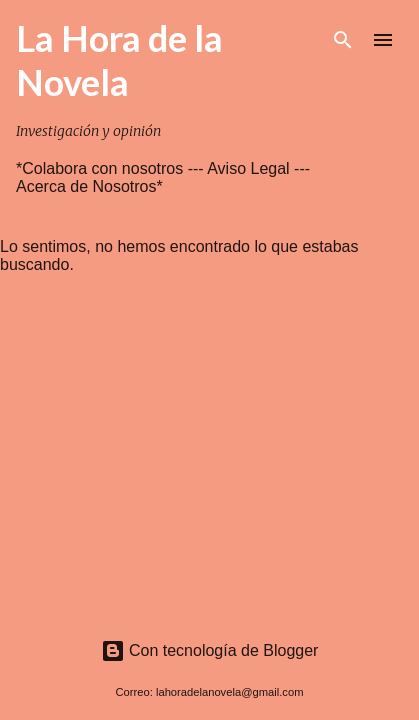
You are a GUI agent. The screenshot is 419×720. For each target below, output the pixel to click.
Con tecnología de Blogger (210, 650)
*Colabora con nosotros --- (111, 168)
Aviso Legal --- (258, 168)
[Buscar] (343, 40)
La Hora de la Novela (119, 60)
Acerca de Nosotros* (89, 186)
